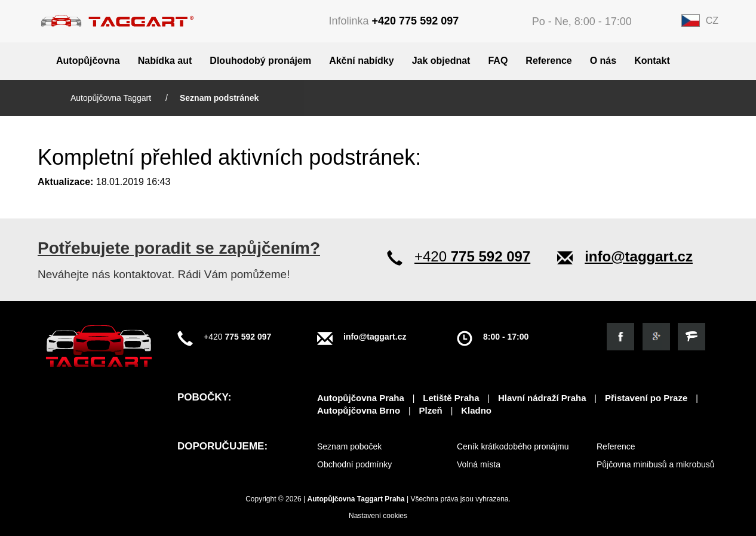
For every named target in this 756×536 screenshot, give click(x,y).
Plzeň (431, 410)
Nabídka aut (165, 61)
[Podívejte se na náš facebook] (620, 337)
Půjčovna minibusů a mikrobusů (656, 464)
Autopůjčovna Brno (359, 410)
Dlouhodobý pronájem (260, 61)
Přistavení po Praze (646, 398)
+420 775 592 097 (416, 21)
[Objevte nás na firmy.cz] (692, 337)
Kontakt (652, 61)
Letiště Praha (451, 398)
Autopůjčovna (88, 61)
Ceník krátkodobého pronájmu (513, 446)
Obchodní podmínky (354, 464)
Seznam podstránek (219, 98)
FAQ (498, 61)
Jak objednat (441, 61)
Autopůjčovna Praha (361, 398)
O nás (603, 61)
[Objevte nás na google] (656, 337)
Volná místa (479, 464)
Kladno (476, 410)
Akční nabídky (361, 61)
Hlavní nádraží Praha (542, 398)
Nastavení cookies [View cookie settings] (378, 516)
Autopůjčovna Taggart (112, 98)
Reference (548, 61)
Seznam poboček (349, 446)
